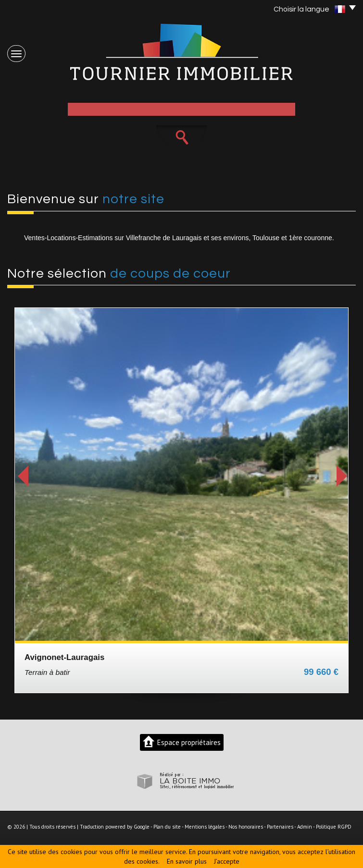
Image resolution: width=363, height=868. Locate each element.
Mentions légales (205, 827)
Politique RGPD (334, 827)
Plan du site (167, 827)
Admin (305, 827)
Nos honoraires (246, 827)
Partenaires (280, 827)
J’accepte (227, 861)
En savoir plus (187, 861)
